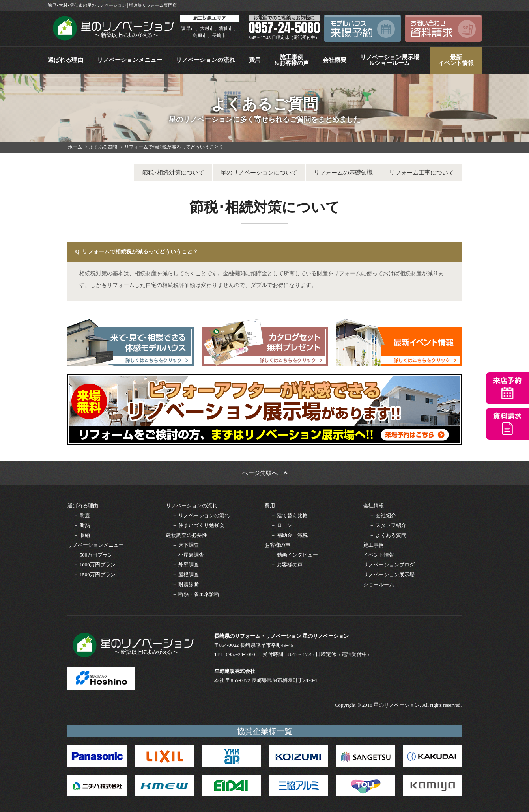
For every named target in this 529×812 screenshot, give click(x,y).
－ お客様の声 (287, 565)
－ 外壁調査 (185, 565)
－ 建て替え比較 (289, 515)
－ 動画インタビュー (294, 555)
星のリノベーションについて (259, 173)
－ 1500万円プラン (94, 575)
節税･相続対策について (173, 173)
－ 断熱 (82, 525)
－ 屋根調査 (185, 575)
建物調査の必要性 (187, 535)
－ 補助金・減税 (289, 535)
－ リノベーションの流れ (201, 515)
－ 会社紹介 (383, 515)
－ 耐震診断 (185, 584)
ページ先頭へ (265, 473)
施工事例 (374, 545)
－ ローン (281, 525)
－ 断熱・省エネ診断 (196, 594)
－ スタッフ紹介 (388, 525)
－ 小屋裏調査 (188, 555)
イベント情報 (379, 555)
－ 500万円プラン (93, 555)
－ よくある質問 (388, 535)
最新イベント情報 (456, 60)
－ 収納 (82, 535)
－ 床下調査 (185, 545)
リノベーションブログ (389, 565)
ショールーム (379, 584)
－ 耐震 (82, 515)
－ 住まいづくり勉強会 (198, 525)
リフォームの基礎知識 (343, 173)
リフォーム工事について (422, 173)
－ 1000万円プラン (94, 565)
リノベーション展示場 (389, 575)
